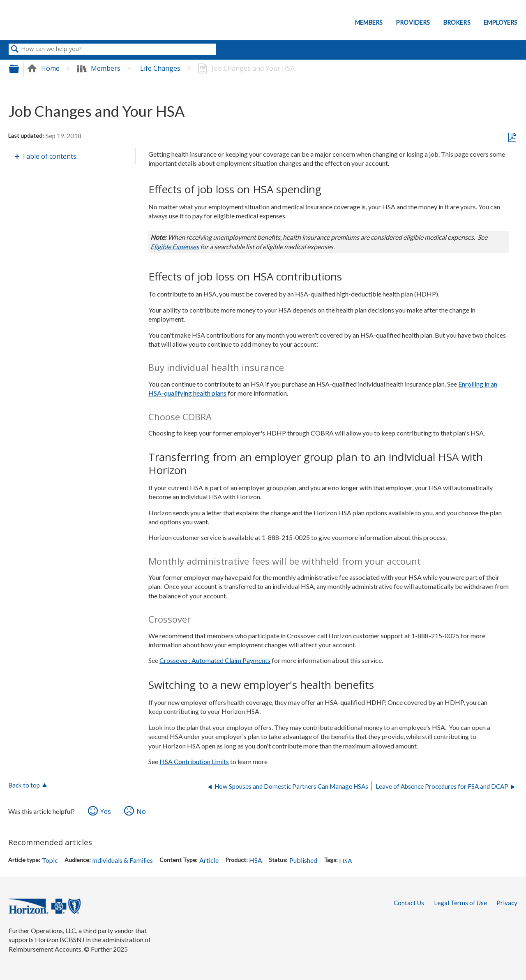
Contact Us (409, 903)
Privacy (507, 903)
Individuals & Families (122, 860)
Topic (50, 860)
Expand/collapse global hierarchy (19, 68)
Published (303, 860)
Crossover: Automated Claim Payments (215, 660)
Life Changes (161, 68)
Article (209, 860)
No (141, 811)
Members (369, 22)
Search (15, 49)
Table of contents (49, 156)
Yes (106, 811)
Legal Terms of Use (460, 903)
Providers (413, 22)
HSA (256, 860)
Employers (501, 22)
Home (44, 68)
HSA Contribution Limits (194, 761)
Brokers (457, 22)
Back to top (24, 785)
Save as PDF (512, 138)
